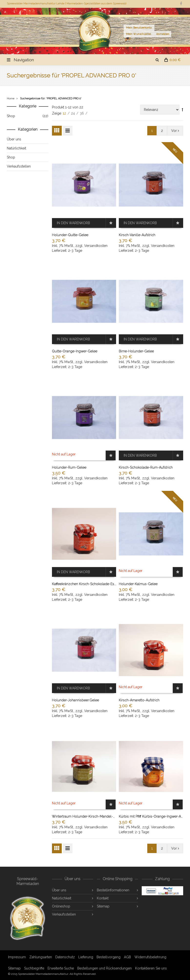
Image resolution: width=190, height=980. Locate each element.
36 (82, 113)
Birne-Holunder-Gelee (136, 351)
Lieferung (86, 957)
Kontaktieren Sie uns (151, 968)
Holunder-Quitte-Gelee (70, 235)
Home (11, 99)
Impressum (17, 957)
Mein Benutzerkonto (139, 28)
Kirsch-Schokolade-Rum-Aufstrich (146, 467)
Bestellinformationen (113, 890)
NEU (175, 150)
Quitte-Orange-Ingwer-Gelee (75, 351)
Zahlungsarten (41, 957)
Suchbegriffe (34, 968)
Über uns (59, 890)
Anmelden (163, 34)
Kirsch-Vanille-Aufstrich (137, 235)
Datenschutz (65, 957)
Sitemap (103, 906)
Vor (175, 131)
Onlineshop (61, 906)
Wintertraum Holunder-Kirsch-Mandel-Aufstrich (89, 816)
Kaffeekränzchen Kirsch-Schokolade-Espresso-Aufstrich (96, 584)
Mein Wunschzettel (139, 34)
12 (65, 113)
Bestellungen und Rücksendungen (105, 968)
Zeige (57, 113)
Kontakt (103, 898)
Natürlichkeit (62, 898)
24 (73, 113)
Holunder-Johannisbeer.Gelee (75, 700)
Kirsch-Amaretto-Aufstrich (139, 700)
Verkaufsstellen (64, 914)
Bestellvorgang (109, 957)
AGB (127, 957)
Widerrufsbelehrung (150, 957)
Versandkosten (96, 246)
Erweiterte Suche (61, 968)
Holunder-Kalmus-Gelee (138, 584)
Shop (11, 116)
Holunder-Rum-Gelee (69, 467)
